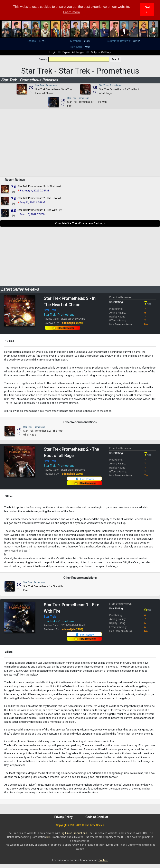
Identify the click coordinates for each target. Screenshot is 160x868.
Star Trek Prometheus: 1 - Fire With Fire (40, 210)
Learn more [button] (72, 12)
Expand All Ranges (74, 52)
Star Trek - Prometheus (46, 85)
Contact (103, 860)
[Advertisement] (80, 148)
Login (53, 52)
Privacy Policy (63, 817)
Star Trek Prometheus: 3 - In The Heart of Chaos (45, 186)
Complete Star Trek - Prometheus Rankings (80, 223)
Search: (43, 59)
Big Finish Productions (74, 833)
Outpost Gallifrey (101, 52)
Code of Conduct (97, 817)
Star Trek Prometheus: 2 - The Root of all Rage (44, 198)
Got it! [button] (147, 10)
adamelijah (72, 323)
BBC (49, 837)
